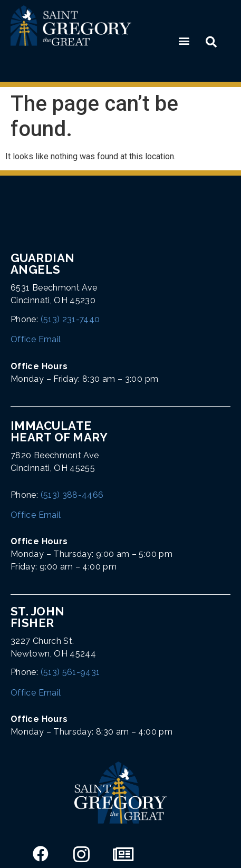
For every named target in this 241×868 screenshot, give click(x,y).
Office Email (36, 339)
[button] (184, 41)
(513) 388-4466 (72, 495)
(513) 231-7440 (70, 319)
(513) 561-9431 (70, 672)
